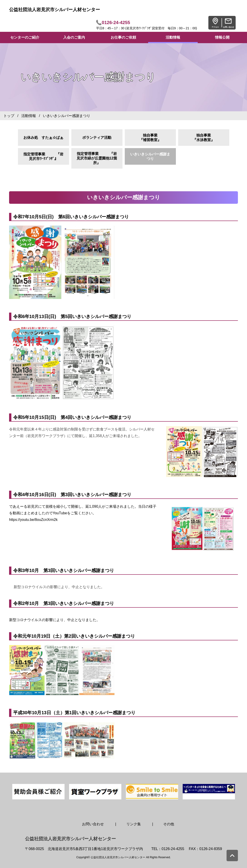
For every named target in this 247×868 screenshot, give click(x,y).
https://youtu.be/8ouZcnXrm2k (33, 520)
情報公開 (222, 37)
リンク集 (134, 824)
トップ (9, 116)
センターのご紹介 (25, 37)
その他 (169, 824)
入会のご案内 (74, 37)
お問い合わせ (93, 824)
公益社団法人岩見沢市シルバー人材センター (55, 10)
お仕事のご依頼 (123, 37)
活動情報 (173, 37)
